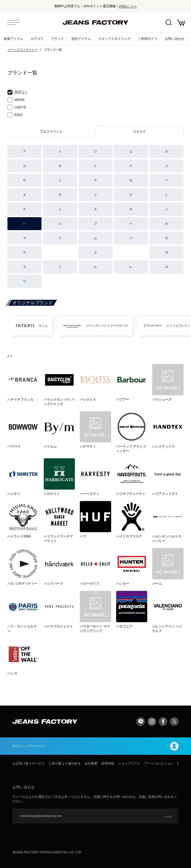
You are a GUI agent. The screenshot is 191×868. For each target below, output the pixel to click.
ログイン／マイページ (95, 746)
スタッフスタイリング (114, 39)
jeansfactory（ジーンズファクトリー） (95, 22)
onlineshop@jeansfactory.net (41, 816)
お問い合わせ (175, 39)
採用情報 (108, 763)
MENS (16, 100)
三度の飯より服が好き (65, 763)
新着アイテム (13, 39)
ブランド (57, 39)
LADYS (17, 107)
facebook (163, 722)
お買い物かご (181, 23)
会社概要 (91, 763)
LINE (141, 722)
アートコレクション (159, 763)
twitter (174, 722)
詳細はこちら (128, 6)
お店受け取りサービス (29, 763)
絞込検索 (169, 23)
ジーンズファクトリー (22, 50)
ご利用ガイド (148, 39)
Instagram (152, 722)
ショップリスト (129, 763)
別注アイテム (81, 39)
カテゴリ (37, 39)
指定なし (18, 92)
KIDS (15, 115)
